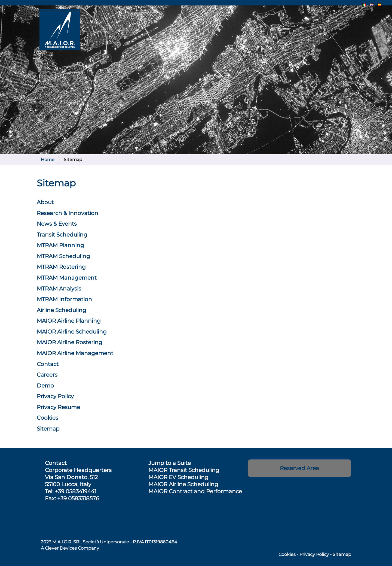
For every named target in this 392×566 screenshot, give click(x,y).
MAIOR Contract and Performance (195, 491)
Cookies (48, 418)
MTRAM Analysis (59, 289)
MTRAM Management (67, 278)
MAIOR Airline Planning (69, 321)
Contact (48, 364)
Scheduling (72, 332)
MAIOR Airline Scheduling (183, 484)
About (45, 202)
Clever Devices (61, 548)
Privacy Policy (55, 396)
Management (75, 353)
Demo (45, 386)
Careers (47, 375)
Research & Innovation (68, 213)
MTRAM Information (64, 299)
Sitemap (48, 429)
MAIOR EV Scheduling (178, 477)
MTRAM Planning (60, 245)
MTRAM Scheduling (63, 256)
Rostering (70, 342)
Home (48, 160)
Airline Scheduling (62, 310)
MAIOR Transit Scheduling (184, 470)
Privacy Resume (58, 407)
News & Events (57, 224)
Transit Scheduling (62, 235)
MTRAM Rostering (61, 267)
